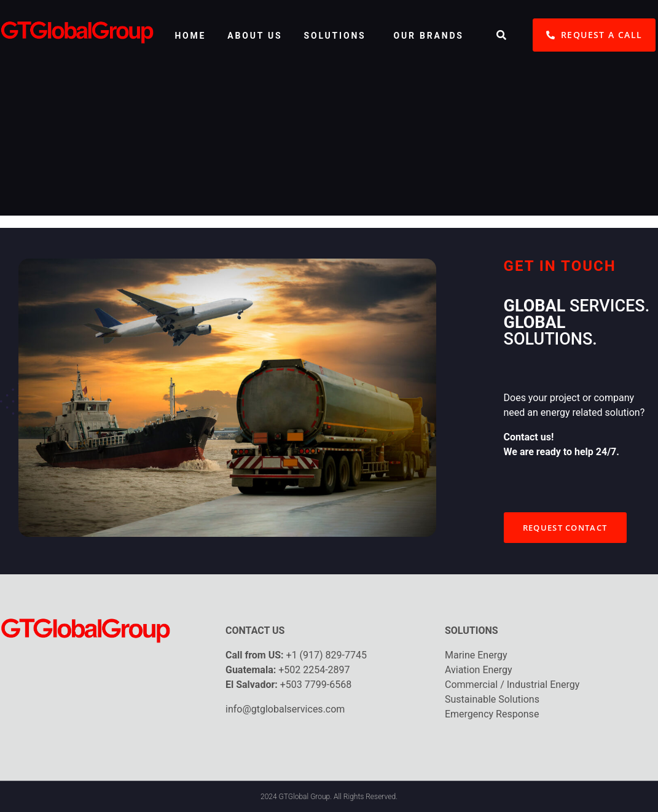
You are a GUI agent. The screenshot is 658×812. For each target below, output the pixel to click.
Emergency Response (492, 714)
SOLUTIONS (335, 36)
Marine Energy (476, 655)
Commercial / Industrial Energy (512, 685)
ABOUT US (255, 36)
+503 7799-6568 (316, 685)
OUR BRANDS (429, 36)
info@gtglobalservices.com (285, 709)
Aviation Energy (479, 670)
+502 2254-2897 (314, 670)
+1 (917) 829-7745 (327, 655)
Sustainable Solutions (492, 699)
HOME (190, 36)
